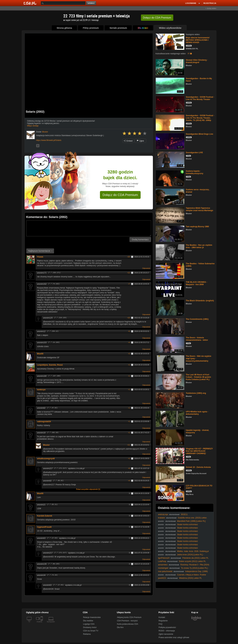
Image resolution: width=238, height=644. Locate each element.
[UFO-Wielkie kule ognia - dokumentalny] (170, 419)
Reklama (87, 634)
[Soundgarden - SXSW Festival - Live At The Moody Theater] (170, 104)
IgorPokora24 (164, 558)
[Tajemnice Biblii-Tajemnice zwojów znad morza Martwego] (170, 215)
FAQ (161, 624)
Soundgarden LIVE (194, 153)
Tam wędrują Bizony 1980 (197, 227)
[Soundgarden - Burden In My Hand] (170, 85)
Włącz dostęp (33, 126)
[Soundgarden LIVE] (170, 159)
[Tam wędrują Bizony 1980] (170, 234)
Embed (128, 141)
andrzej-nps (163, 514)
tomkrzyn (41, 390)
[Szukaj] (63, 3)
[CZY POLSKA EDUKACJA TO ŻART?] (170, 493)
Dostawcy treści (90, 627)
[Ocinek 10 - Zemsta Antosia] (170, 474)
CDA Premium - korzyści (127, 621)
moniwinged (163, 568)
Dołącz (157, 18)
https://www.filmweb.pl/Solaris (49, 140)
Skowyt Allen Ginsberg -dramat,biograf (197, 61)
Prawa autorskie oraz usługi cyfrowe (174, 637)
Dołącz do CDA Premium (120, 195)
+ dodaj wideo (211, 8)
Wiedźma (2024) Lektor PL (190, 578)
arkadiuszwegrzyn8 (46, 459)
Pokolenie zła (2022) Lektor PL (195, 558)
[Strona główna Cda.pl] (30, 3)
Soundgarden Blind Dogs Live (200, 134)
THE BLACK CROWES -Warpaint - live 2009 (197, 283)
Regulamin (163, 621)
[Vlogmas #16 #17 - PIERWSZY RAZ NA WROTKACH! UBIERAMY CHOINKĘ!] (170, 456)
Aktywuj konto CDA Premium (129, 617)
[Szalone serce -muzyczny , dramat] (170, 197)
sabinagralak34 (44, 422)
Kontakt (162, 617)
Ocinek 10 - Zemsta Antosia (198, 467)
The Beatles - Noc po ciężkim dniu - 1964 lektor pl (199, 246)
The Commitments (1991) (197, 319)
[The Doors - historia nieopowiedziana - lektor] (170, 345)
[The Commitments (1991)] (170, 326)
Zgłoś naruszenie (166, 634)
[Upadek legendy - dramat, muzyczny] (170, 437)
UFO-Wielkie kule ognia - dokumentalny (197, 413)
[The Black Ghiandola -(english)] (170, 308)
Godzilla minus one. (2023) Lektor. (192, 518)
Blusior (46, 445)
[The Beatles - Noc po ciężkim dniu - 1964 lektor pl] (170, 252)
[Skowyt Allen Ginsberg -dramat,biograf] (170, 67)
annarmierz (163, 565)
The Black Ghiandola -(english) (200, 301)
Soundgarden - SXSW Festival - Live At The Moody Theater (200, 98)
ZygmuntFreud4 (44, 527)
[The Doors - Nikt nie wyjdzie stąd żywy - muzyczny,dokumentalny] (170, 363)
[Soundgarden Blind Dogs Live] (170, 141)
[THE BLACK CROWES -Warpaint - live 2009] (170, 289)
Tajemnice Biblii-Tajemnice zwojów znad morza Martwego (200, 209)
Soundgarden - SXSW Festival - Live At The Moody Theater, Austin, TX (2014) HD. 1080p (200, 118)
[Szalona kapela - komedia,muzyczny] (170, 178)
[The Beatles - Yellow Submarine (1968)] (170, 271)
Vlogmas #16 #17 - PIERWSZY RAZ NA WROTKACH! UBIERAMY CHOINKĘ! (199, 451)
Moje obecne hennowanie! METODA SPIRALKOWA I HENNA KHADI (198, 40)
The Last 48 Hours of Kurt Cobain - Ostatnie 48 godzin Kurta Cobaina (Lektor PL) (198, 377)
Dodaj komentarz (140, 240)
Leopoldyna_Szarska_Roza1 (50, 365)
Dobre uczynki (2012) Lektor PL (192, 561)
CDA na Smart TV (91, 631)
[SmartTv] (42, 624)
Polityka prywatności (167, 627)
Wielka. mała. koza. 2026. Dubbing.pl (193, 551)
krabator (162, 518)
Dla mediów (88, 621)
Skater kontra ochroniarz (188, 524)
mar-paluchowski (165, 571)
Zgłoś (140, 141)
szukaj (91, 3)
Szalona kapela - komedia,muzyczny (195, 172)
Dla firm (120, 627)
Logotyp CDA (89, 624)
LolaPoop (162, 561)
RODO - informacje (167, 631)
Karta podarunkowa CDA (128, 624)
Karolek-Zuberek (46, 516)
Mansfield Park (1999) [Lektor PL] (191, 521)
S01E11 (184, 514)
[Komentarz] (89, 228)
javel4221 (162, 578)
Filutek (40, 257)
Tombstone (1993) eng (196, 393)
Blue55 (40, 354)
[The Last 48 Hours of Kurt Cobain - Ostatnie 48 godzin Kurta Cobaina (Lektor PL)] (170, 382)
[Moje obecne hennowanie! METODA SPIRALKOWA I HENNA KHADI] (170, 41)
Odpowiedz (146, 268)
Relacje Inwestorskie (92, 617)
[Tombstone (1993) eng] (170, 400)
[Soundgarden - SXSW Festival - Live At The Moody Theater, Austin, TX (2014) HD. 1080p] (170, 122)
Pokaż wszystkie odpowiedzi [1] (88, 489)
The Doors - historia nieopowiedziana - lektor (197, 339)
